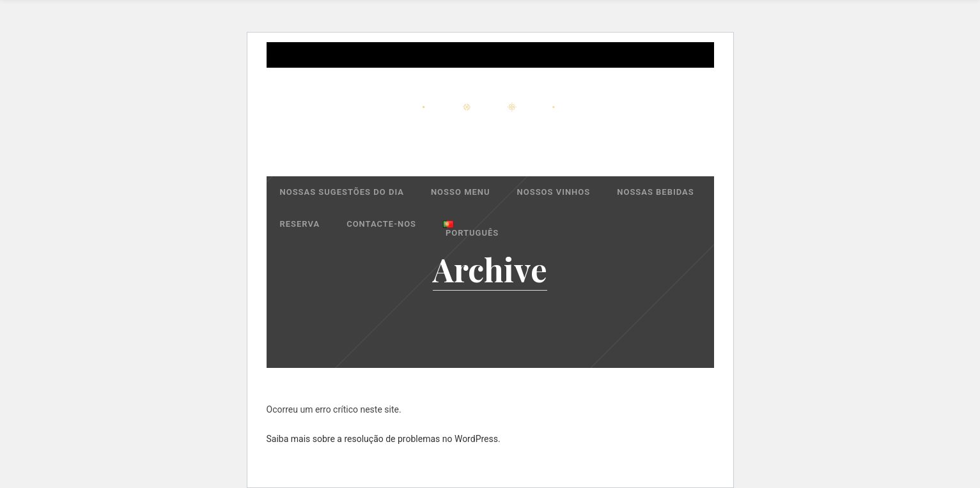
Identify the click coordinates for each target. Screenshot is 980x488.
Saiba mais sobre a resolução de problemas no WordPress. (384, 439)
